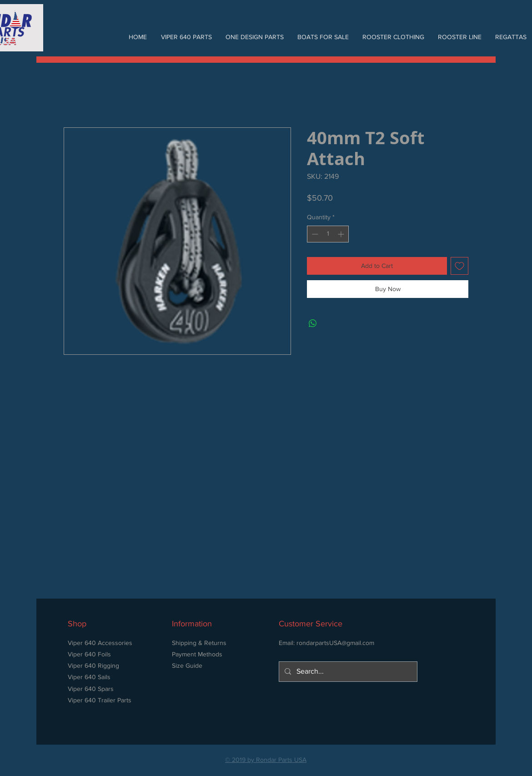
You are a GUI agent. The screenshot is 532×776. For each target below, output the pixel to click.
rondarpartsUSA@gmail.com (335, 643)
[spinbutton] (328, 234)
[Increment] (342, 234)
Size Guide (187, 665)
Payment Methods (197, 654)
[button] (186, 37)
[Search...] (347, 672)
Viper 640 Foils (89, 654)
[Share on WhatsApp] (313, 323)
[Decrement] (314, 234)
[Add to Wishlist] (459, 266)
